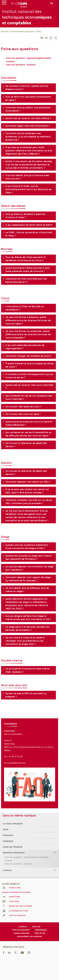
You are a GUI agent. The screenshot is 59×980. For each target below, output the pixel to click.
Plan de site (40, 933)
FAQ (39, 32)
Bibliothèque (41, 930)
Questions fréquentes (14, 853)
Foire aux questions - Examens (19, 864)
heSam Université (22, 933)
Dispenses (8, 835)
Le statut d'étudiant (13, 824)
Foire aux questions (21, 930)
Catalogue (8, 841)
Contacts (7, 870)
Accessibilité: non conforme (30, 936)
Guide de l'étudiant (13, 847)
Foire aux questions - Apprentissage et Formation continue (27, 859)
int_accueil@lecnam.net (15, 763)
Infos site (36, 927)
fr (52, 3)
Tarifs (6, 830)
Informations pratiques (23, 32)
